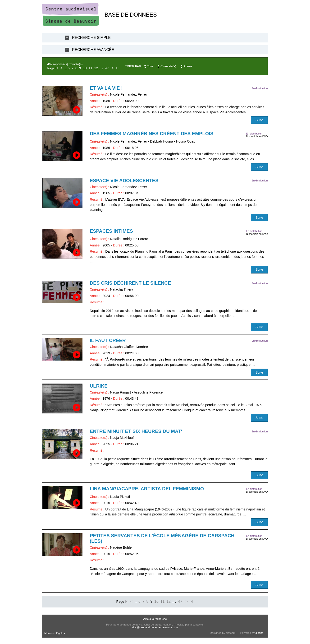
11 (91, 68)
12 (96, 68)
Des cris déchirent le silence (130, 283)
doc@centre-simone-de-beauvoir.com (155, 627)
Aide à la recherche (155, 619)
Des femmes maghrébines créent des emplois (152, 134)
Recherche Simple (91, 38)
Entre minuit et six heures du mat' (136, 431)
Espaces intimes (111, 231)
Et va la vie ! (106, 88)
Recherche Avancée (93, 50)
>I (117, 68)
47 (107, 68)
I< (57, 68)
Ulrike (99, 386)
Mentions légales (55, 633)
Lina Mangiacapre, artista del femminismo (147, 489)
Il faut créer (108, 340)
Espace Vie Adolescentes (124, 181)
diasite (259, 633)
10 (85, 68)
